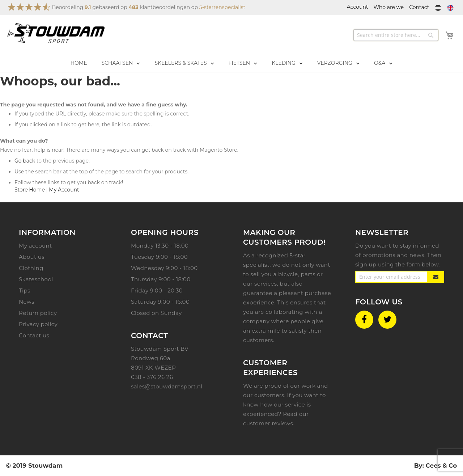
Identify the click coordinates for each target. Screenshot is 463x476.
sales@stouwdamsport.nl (167, 386)
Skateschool (36, 279)
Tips (25, 290)
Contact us (34, 335)
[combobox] (396, 35)
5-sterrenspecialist (222, 7)
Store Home (30, 190)
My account (35, 246)
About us (32, 257)
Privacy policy (38, 324)
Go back (25, 161)
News (27, 302)
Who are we (389, 7)
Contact (419, 7)
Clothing (31, 268)
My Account (64, 190)
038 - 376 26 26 (152, 377)
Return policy (38, 313)
